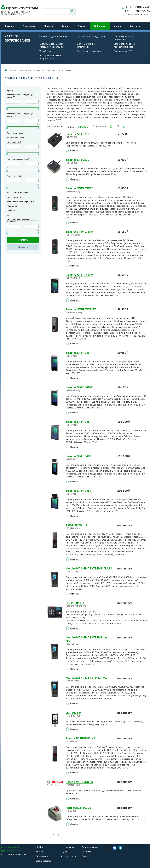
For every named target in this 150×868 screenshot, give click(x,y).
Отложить (75, 150)
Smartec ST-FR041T (90, 458)
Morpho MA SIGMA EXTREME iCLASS (90, 570)
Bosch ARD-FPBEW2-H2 (90, 740)
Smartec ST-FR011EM (90, 276)
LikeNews (40, 847)
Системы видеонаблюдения (54, 36)
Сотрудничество (43, 861)
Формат (11, 211)
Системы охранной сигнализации (86, 45)
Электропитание (15, 133)
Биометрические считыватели (60, 70)
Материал (12, 206)
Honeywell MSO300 (90, 809)
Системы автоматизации (89, 51)
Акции (117, 26)
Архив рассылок (69, 856)
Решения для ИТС (123, 51)
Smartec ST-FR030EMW (90, 311)
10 (111, 126)
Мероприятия (67, 847)
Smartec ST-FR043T (90, 492)
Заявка (82, 26)
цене (69, 126)
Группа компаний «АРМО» (11, 851)
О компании (29, 26)
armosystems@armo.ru (10, 847)
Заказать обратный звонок (138, 14)
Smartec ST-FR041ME (90, 389)
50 (124, 126)
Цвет (9, 215)
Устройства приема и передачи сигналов (125, 45)
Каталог (10, 26)
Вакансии (86, 856)
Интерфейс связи (15, 138)
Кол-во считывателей (18, 193)
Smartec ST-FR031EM (90, 190)
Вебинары (100, 26)
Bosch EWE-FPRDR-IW (90, 783)
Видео (64, 852)
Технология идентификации (21, 202)
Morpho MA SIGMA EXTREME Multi (90, 680)
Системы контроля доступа (91, 36)
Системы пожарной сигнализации (124, 38)
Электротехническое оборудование (50, 57)
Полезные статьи (90, 847)
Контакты (135, 26)
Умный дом (45, 51)
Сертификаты (42, 856)
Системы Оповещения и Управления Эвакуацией (52, 45)
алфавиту (83, 126)
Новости (49, 26)
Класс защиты (14, 197)
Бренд (10, 91)
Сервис (66, 26)
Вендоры (40, 852)
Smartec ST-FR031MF (90, 233)
